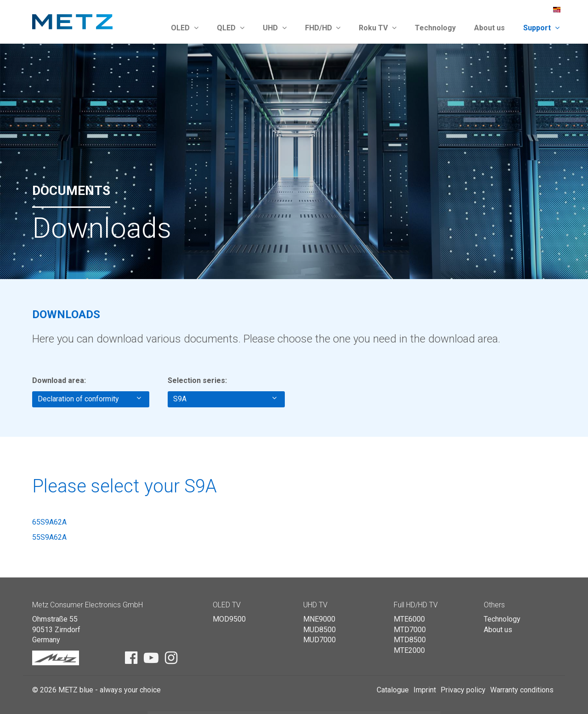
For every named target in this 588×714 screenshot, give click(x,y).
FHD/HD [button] (323, 28)
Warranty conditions (522, 690)
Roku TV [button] (378, 28)
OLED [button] (185, 28)
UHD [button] (275, 28)
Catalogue (393, 690)
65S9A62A (49, 522)
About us (489, 28)
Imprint (425, 690)
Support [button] (541, 28)
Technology (435, 28)
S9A (225, 399)
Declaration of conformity (89, 399)
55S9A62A (49, 537)
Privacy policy (463, 690)
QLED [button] (231, 28)
